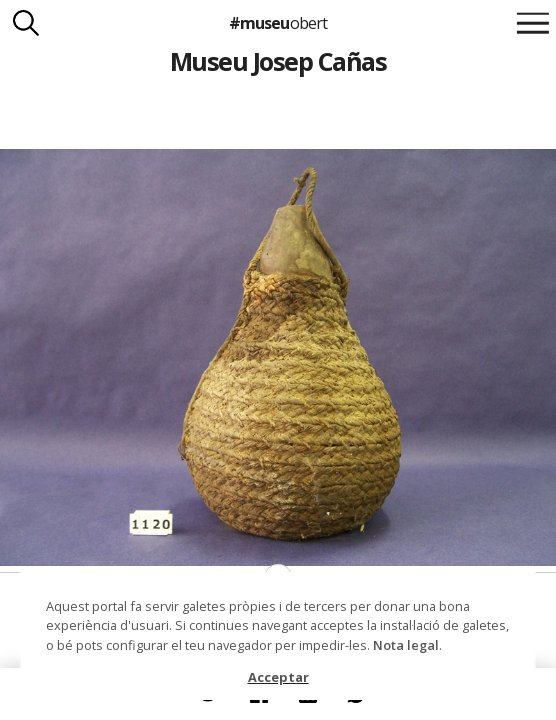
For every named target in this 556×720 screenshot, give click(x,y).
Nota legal (406, 645)
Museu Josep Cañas (278, 61)
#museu (277, 23)
